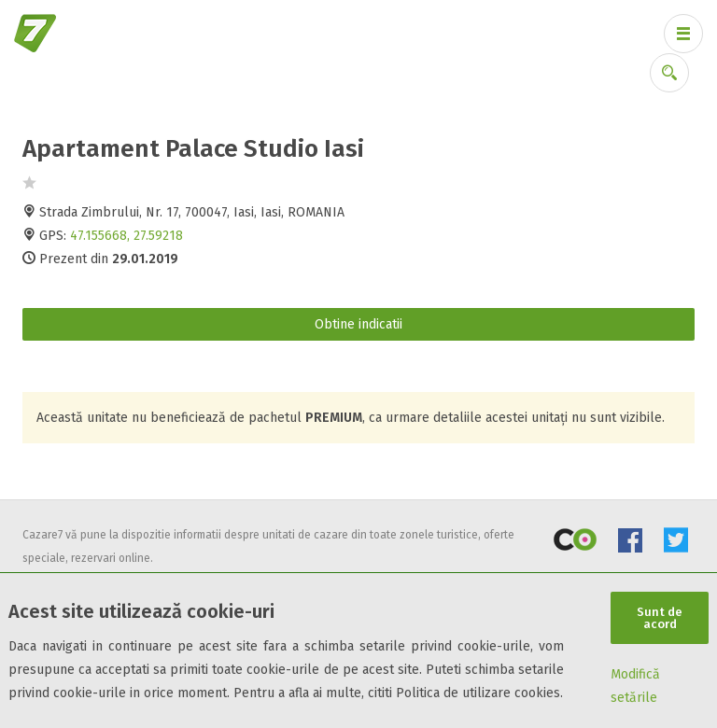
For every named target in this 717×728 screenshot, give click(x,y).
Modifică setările (635, 686)
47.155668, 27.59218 (127, 236)
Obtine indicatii (358, 324)
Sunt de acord (660, 618)
